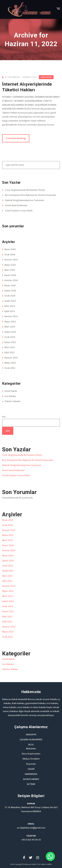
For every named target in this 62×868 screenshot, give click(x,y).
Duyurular (31, 764)
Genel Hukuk (46, 77)
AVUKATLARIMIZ (31, 779)
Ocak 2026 (10, 255)
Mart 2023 (10, 327)
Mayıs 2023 (10, 322)
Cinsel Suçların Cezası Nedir (19, 211)
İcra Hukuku (10, 396)
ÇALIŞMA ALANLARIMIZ (31, 740)
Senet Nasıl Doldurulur (16, 205)
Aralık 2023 (10, 301)
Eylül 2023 (10, 311)
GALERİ (31, 769)
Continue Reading (16, 138)
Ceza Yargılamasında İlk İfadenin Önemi (25, 190)
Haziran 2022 (11, 358)
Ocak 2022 (10, 368)
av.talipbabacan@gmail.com (31, 828)
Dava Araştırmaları (31, 754)
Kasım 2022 (10, 342)
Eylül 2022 (10, 352)
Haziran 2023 (11, 316)
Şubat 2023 (10, 332)
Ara (4, 417)
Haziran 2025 (11, 260)
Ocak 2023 (10, 337)
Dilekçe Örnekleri (31, 759)
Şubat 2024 (10, 291)
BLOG (31, 745)
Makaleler (31, 749)
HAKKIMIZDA (31, 774)
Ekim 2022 (10, 347)
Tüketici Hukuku (12, 401)
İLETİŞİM (31, 784)
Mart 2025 (10, 270)
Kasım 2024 (10, 275)
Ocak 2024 (10, 296)
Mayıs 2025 (10, 265)
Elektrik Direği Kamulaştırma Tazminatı (24, 200)
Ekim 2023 (10, 306)
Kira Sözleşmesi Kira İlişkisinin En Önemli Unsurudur (31, 195)
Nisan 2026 (10, 249)
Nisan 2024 (10, 286)
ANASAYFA (31, 735)
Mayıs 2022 (10, 363)
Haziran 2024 (11, 280)
